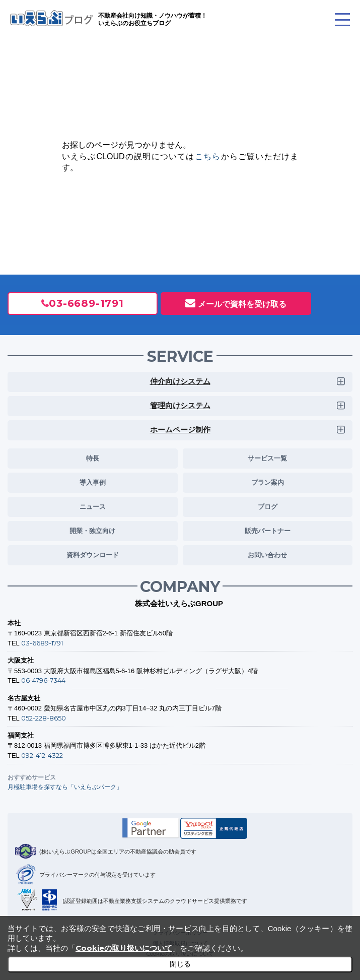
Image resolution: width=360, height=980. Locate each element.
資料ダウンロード (93, 555)
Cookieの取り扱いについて (124, 948)
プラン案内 (268, 482)
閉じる (180, 964)
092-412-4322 (42, 755)
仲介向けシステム (180, 381)
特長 (93, 458)
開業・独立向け (92, 531)
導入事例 (93, 482)
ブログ (268, 506)
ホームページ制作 (180, 430)
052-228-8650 (44, 718)
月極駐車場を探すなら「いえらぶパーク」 (65, 787)
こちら (208, 156)
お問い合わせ (267, 555)
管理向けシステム (180, 405)
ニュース (93, 506)
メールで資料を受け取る (242, 304)
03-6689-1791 (86, 303)
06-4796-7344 (43, 680)
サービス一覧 (267, 458)
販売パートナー (268, 531)
